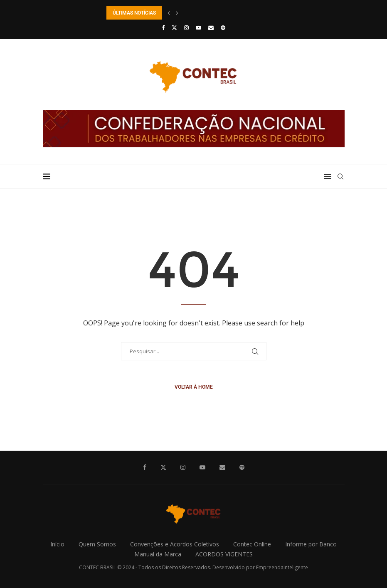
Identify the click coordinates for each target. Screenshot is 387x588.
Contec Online (252, 544)
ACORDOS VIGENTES (224, 554)
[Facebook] (163, 27)
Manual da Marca (158, 554)
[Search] (340, 176)
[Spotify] (223, 27)
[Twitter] (174, 27)
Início (57, 544)
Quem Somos (97, 544)
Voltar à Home (194, 387)
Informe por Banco (311, 544)
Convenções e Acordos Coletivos (175, 544)
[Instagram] (186, 27)
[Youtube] (198, 27)
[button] (169, 13)
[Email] (211, 27)
